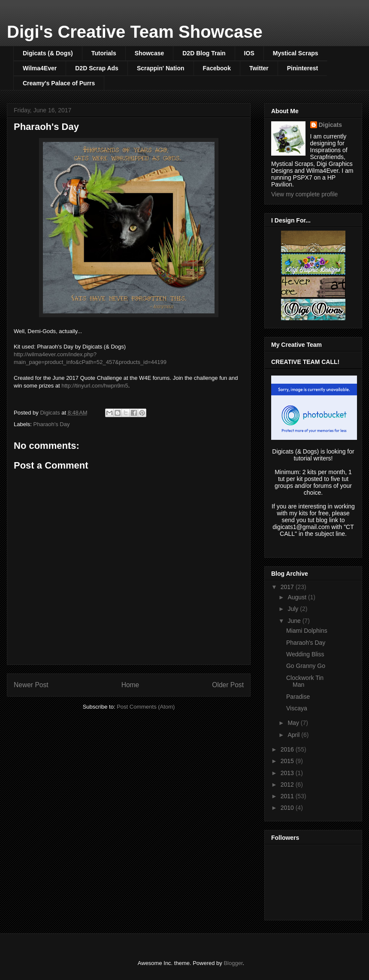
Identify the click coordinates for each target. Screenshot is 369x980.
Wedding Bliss (305, 654)
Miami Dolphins (307, 631)
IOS (249, 53)
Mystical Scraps (296, 53)
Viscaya (297, 708)
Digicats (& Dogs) (48, 53)
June (295, 621)
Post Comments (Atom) (146, 707)
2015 (288, 761)
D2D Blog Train (204, 53)
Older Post (228, 685)
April (294, 735)
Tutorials (104, 53)
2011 (288, 796)
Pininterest (302, 68)
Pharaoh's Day (52, 424)
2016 (288, 749)
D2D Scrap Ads (97, 68)
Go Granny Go (306, 666)
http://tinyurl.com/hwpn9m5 (95, 386)
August (298, 597)
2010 (288, 808)
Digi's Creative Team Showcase (135, 32)
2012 (288, 785)
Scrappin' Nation (161, 68)
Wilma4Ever (40, 68)
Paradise (298, 697)
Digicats (330, 125)
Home (130, 685)
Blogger (233, 963)
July (294, 609)
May (294, 723)
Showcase (149, 53)
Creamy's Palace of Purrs (59, 83)
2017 (288, 587)
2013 (288, 773)
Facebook (217, 68)
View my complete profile (304, 194)
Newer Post (31, 685)
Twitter (259, 68)
